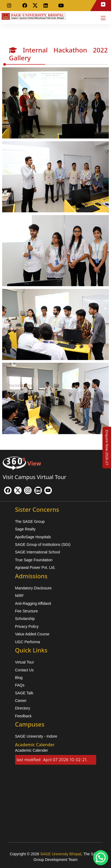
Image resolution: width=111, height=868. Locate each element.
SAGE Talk (24, 693)
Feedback (23, 716)
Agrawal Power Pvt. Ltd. (35, 567)
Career (21, 701)
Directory (23, 708)
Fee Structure (27, 611)
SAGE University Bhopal (61, 854)
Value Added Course (32, 634)
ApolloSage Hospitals (33, 537)
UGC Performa (28, 642)
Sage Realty (25, 529)
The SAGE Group (30, 522)
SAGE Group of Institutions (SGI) (43, 544)
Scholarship (25, 619)
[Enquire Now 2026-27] (107, 447)
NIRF (20, 596)
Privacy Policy (27, 626)
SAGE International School (38, 552)
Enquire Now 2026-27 (107, 447)
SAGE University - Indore (36, 736)
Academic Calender (32, 750)
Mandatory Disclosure (33, 588)
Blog (19, 678)
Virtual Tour (25, 662)
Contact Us (24, 670)
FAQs (20, 685)
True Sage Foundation (34, 560)
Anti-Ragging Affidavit (33, 603)
